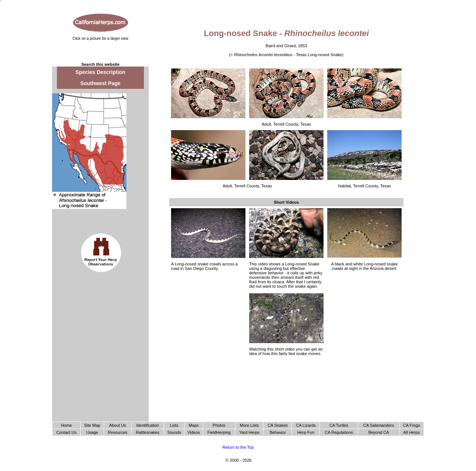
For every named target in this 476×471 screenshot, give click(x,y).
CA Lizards (306, 425)
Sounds (174, 432)
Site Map (92, 425)
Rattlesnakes (148, 432)
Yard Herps (249, 432)
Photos (219, 425)
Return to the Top (238, 447)
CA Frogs (412, 425)
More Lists (249, 425)
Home (66, 425)
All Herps (411, 432)
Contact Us (66, 432)
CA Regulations (339, 432)
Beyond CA (379, 432)
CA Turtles (339, 425)
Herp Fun (306, 432)
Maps (194, 425)
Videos (194, 432)
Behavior (278, 432)
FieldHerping (219, 432)
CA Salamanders (379, 425)
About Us (118, 425)
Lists (174, 425)
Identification (148, 425)
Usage (92, 432)
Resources (118, 432)
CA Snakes (278, 425)
